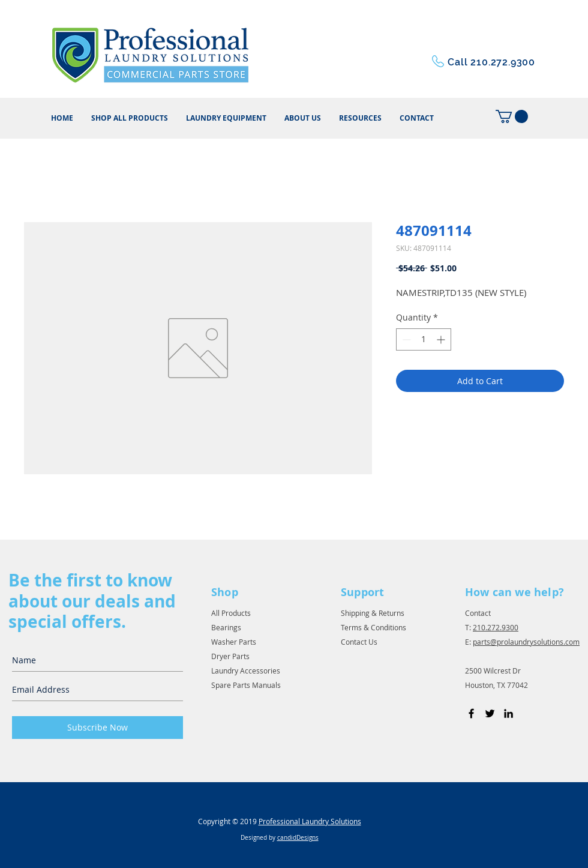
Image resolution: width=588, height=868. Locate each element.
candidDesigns (298, 838)
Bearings (226, 627)
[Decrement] (405, 339)
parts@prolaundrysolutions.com (526, 642)
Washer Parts (234, 642)
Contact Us (359, 642)
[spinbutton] (424, 339)
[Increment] (442, 339)
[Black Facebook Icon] (471, 713)
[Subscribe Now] (97, 728)
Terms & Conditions (373, 627)
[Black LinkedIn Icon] (508, 713)
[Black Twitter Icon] (490, 713)
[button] (360, 118)
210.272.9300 (496, 627)
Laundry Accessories (246, 671)
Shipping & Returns (373, 613)
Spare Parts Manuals (246, 685)
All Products (231, 613)
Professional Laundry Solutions (310, 821)
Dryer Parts (230, 656)
